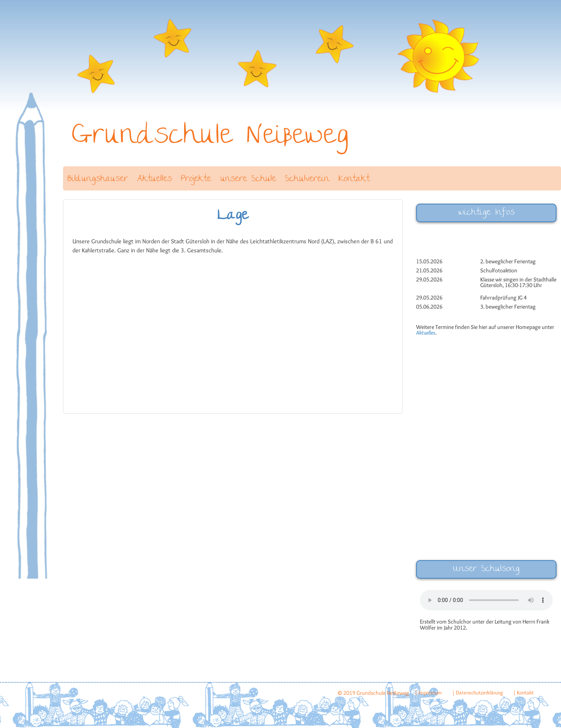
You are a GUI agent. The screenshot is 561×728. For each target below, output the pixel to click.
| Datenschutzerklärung (477, 693)
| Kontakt (523, 693)
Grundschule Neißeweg (210, 137)
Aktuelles (154, 179)
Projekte (196, 179)
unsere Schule (248, 179)
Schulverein (307, 179)
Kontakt (354, 179)
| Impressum (428, 693)
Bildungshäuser (98, 179)
